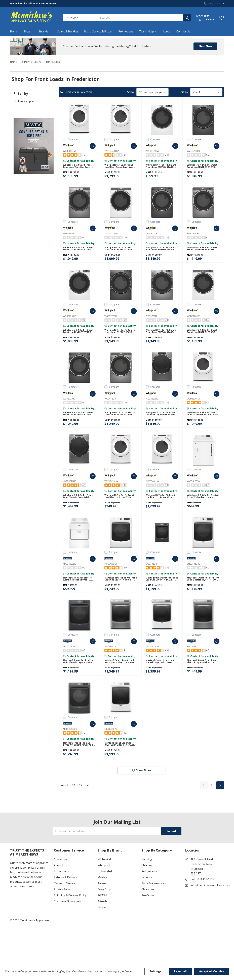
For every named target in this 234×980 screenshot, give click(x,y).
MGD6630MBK (70, 751)
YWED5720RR (69, 237)
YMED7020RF (69, 665)
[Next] (220, 811)
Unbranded (105, 897)
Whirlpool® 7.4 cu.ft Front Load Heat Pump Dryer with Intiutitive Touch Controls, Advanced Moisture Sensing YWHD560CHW (120, 168)
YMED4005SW (70, 579)
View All (102, 933)
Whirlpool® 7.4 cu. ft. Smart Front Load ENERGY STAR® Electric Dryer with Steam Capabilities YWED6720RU (161, 254)
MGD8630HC (111, 665)
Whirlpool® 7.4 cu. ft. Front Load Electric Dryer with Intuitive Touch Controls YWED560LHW (162, 511)
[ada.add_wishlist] (90, 146)
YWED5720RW (152, 151)
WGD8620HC (152, 408)
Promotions (61, 897)
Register (210, 19)
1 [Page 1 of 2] (204, 811)
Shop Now (205, 46)
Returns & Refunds (66, 903)
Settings (155, 971)
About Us (60, 891)
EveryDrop (104, 915)
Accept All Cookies (212, 971)
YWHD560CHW (112, 151)
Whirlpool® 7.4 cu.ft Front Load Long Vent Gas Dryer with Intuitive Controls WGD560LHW (79, 168)
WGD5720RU (111, 322)
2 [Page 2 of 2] (212, 811)
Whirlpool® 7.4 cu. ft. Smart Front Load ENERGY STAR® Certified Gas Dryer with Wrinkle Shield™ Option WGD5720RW (79, 339)
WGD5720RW (69, 322)
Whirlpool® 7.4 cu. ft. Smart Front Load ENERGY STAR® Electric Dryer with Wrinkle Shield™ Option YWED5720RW (161, 168)
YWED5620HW (111, 494)
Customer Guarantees (68, 927)
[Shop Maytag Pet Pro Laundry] (34, 146)
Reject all (180, 971)
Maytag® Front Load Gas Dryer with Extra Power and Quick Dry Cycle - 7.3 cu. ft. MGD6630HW (120, 768)
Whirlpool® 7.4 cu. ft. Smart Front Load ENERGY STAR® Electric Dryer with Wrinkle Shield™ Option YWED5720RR (79, 254)
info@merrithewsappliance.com (210, 911)
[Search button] (187, 18)
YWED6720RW (111, 237)
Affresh (102, 927)
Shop (27, 31)
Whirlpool (104, 891)
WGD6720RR (110, 408)
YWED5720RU (193, 151)
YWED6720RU (152, 237)
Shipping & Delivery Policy (70, 921)
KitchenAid (104, 885)
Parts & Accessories (154, 909)
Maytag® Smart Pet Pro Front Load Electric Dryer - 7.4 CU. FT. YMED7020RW (203, 596)
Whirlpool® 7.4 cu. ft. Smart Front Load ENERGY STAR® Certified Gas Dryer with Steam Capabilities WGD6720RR (120, 425)
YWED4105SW (193, 494)
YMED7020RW (193, 579)
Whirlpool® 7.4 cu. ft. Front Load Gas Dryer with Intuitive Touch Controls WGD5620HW (203, 425)
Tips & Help (146, 31)
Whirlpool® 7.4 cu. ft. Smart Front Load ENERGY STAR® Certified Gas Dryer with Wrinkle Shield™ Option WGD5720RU (120, 339)
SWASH (102, 921)
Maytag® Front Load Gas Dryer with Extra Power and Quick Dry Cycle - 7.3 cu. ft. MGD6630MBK (78, 768)
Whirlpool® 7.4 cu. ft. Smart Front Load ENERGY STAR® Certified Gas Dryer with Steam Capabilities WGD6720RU (79, 425)
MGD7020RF (151, 579)
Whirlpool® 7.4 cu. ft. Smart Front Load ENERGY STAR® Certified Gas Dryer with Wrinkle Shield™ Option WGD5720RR (162, 339)
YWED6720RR (193, 237)
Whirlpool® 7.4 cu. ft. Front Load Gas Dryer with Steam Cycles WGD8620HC (162, 425)
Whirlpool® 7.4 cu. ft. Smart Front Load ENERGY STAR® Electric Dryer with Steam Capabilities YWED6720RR (203, 254)
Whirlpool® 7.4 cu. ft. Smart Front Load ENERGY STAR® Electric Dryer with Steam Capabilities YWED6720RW (120, 254)
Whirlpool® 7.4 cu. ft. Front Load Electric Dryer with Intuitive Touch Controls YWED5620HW (121, 511)
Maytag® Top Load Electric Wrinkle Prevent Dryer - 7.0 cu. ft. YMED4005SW (78, 596)
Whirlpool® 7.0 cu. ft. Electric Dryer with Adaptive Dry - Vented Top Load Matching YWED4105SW (203, 511)
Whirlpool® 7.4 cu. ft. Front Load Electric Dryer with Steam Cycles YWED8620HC (79, 511)
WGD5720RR (152, 322)
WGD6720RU (69, 408)
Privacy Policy (62, 915)
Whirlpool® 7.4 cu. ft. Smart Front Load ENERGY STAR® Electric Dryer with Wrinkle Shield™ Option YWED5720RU (203, 168)
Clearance (148, 915)
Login (200, 19)
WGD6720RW (193, 322)
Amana (102, 909)
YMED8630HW (152, 665)
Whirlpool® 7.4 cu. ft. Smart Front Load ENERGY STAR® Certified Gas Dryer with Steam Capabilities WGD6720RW (203, 339)
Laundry (147, 903)
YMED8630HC (193, 665)
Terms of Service (64, 909)
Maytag (102, 903)
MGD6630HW (111, 751)
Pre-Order (148, 921)
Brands (44, 31)
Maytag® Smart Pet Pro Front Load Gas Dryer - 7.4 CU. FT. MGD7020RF (161, 596)
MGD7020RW (111, 579)
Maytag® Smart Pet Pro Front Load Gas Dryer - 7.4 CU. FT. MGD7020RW (120, 596)
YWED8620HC (70, 494)
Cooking (147, 885)
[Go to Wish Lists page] (222, 17)
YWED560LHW (152, 494)
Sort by (183, 92)
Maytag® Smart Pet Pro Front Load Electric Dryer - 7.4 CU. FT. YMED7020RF (79, 682)
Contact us (61, 885)
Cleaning (147, 891)
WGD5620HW (193, 408)
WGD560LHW (69, 151)
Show (131, 92)
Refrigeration (150, 897)
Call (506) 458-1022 (202, 905)
